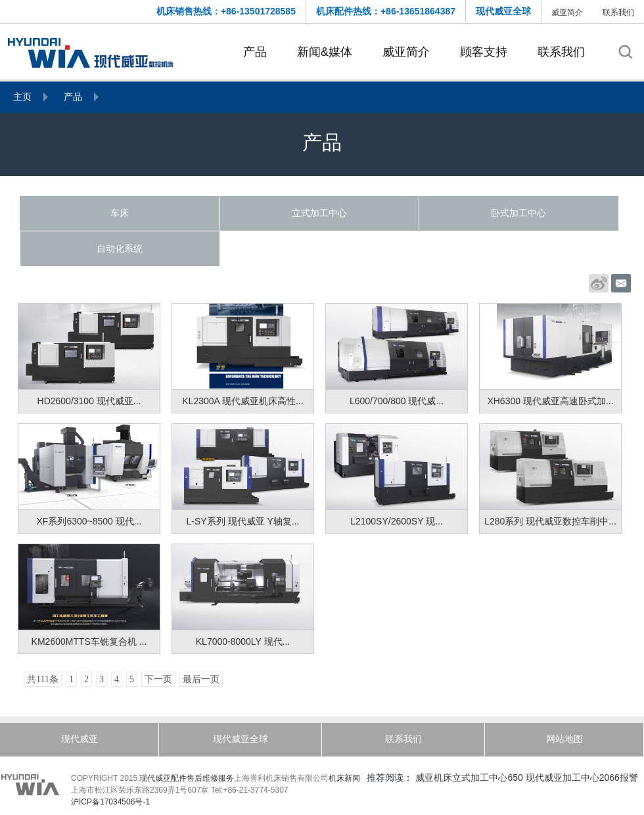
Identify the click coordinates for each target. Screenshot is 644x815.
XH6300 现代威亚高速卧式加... (550, 401)
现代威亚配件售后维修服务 (187, 778)
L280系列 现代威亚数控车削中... (550, 521)
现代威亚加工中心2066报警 (582, 778)
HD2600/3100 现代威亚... (89, 401)
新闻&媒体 (325, 52)
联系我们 (618, 12)
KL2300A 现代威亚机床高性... (242, 401)
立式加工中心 (319, 213)
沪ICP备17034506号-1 (110, 802)
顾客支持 (484, 52)
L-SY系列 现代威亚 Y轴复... (243, 521)
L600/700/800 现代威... (397, 401)
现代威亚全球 (503, 11)
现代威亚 (80, 739)
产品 (255, 52)
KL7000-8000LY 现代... (243, 641)
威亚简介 (567, 12)
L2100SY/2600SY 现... (397, 521)
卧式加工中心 (518, 213)
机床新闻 (344, 778)
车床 (120, 213)
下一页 (158, 679)
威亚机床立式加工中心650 (469, 778)
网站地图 (564, 739)
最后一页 (201, 679)
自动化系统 (120, 248)
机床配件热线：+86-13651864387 (386, 11)
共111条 (43, 679)
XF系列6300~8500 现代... (89, 521)
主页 (22, 97)
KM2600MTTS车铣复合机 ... (89, 641)
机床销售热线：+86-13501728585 (226, 11)
